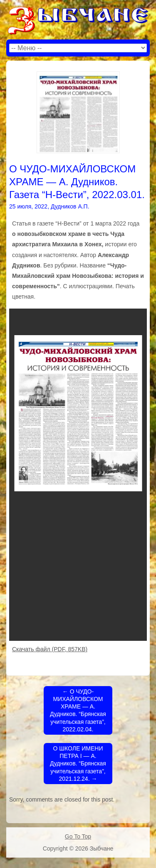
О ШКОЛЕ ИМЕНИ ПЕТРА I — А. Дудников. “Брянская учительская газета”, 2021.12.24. (78, 764)
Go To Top (78, 836)
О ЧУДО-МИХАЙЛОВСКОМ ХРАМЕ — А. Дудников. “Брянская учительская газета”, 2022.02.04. (78, 710)
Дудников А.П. (70, 206)
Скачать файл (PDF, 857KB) (50, 649)
